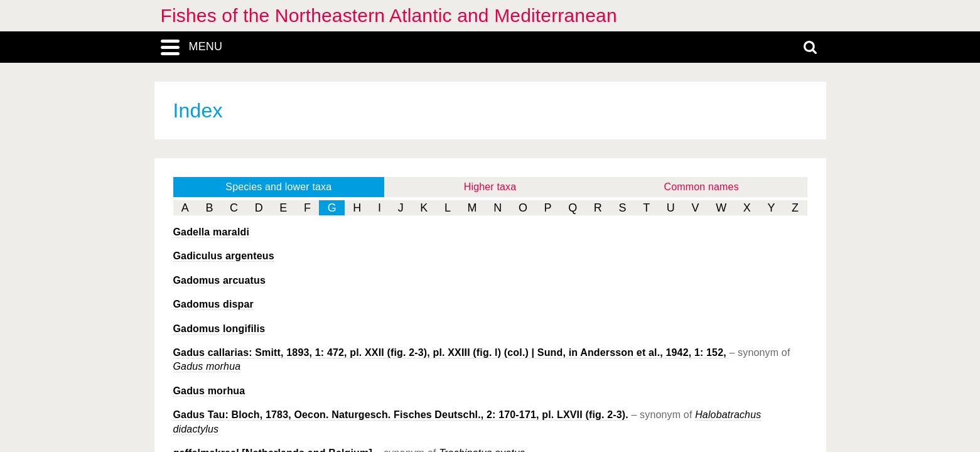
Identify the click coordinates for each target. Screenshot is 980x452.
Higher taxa (490, 187)
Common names (702, 187)
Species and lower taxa (278, 187)
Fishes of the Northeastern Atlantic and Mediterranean (389, 15)
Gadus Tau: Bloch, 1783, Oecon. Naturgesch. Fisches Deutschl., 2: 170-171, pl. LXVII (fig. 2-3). (401, 415)
